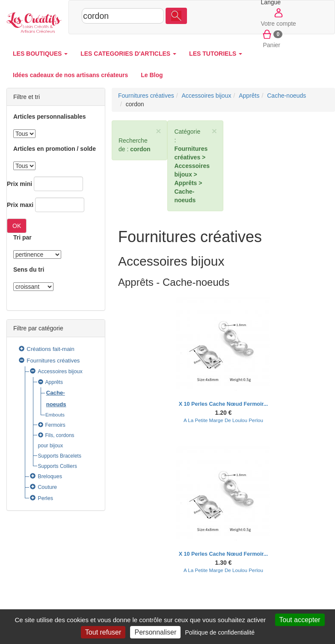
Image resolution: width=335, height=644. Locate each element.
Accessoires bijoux (60, 371)
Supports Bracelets (60, 456)
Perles (45, 498)
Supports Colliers (58, 466)
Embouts (55, 415)
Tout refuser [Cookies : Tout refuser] (103, 632)
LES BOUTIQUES (40, 54)
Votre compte (278, 17)
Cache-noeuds (286, 96)
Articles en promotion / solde (55, 149)
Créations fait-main (50, 349)
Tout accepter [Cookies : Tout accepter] (300, 620)
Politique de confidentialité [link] (220, 632)
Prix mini (19, 184)
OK (17, 226)
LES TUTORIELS (216, 54)
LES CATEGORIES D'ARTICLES (128, 54)
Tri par (22, 237)
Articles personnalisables (50, 117)
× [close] (158, 131)
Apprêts (54, 382)
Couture (47, 487)
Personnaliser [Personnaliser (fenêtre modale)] (155, 632)
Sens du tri (29, 270)
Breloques (50, 476)
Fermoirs (55, 425)
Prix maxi (20, 205)
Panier (271, 38)
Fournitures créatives (53, 361)
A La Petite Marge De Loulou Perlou (223, 420)
